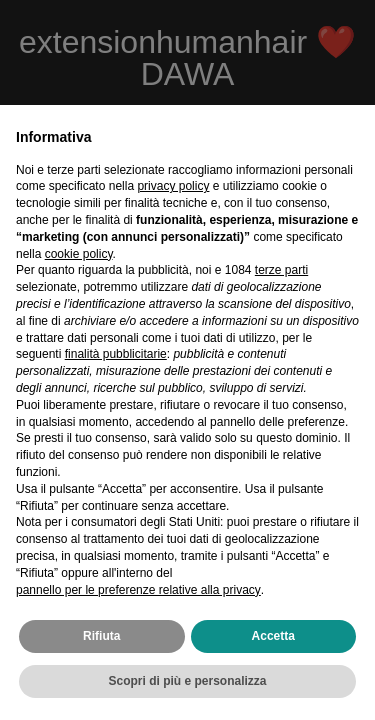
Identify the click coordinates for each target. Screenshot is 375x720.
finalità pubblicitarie (116, 354)
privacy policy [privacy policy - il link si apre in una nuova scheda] (173, 186)
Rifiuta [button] (101, 636)
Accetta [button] (273, 636)
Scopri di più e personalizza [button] (187, 681)
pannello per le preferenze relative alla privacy (138, 590)
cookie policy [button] (79, 254)
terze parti (281, 270)
